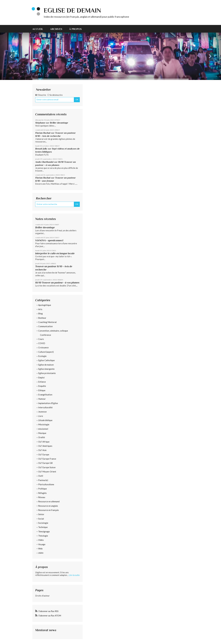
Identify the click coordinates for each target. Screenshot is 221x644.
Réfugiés (42, 493)
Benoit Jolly (41, 149)
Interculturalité (45, 407)
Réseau (42, 497)
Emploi (41, 377)
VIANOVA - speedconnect (49, 240)
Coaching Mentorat (47, 322)
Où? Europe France (47, 459)
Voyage (42, 544)
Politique (42, 489)
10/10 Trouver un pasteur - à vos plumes (57, 283)
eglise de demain (72, 10)
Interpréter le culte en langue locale (55, 253)
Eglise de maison (46, 365)
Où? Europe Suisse (47, 467)
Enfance (42, 382)
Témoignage (44, 531)
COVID (42, 343)
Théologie (43, 536)
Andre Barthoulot (44, 162)
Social (41, 519)
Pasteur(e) (43, 480)
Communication (45, 326)
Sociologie (43, 523)
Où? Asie (42, 450)
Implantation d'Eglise (48, 403)
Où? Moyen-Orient (47, 472)
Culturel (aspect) (46, 352)
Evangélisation (45, 395)
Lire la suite (74, 575)
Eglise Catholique (46, 360)
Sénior (41, 514)
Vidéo (41, 540)
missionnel (43, 429)
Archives (56, 29)
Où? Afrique (44, 442)
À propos (75, 29)
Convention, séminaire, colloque (53, 331)
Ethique (42, 390)
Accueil (38, 29)
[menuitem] (40, 29)
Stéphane (40, 123)
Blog (40, 313)
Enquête (42, 386)
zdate (41, 553)
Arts (40, 309)
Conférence (46, 335)
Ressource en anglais (48, 506)
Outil (41, 476)
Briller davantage (59, 123)
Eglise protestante (47, 373)
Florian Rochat (43, 133)
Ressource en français (48, 510)
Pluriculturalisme (46, 484)
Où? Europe (44, 454)
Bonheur (42, 318)
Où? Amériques (45, 446)
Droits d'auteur (42, 596)
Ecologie (42, 356)
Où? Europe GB (45, 463)
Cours (41, 339)
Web (40, 549)
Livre (41, 416)
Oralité (42, 437)
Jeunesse (42, 412)
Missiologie (44, 424)
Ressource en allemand (49, 501)
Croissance (43, 347)
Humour (42, 399)
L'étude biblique (45, 420)
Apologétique (45, 305)
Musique (42, 433)
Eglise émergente (46, 369)
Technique (43, 527)
